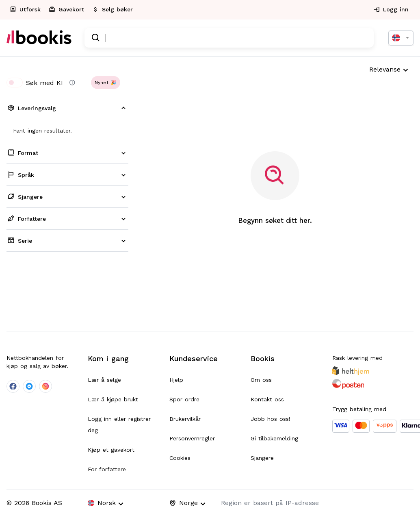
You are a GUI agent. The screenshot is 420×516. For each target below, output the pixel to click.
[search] (96, 38)
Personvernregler (192, 438)
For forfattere (107, 469)
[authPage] (392, 10)
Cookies (180, 458)
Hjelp (176, 380)
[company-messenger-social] (29, 386)
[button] (106, 83)
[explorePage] (26, 10)
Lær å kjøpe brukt (113, 399)
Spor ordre (184, 399)
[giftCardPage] (67, 10)
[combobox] (401, 38)
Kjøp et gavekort (111, 450)
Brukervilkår (185, 419)
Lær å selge (104, 380)
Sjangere (262, 458)
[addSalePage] (113, 10)
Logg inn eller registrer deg (119, 425)
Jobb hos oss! (271, 419)
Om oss (261, 380)
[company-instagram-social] (45, 386)
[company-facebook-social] (13, 386)
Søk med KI (35, 83)
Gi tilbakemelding (274, 438)
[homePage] (39, 38)
